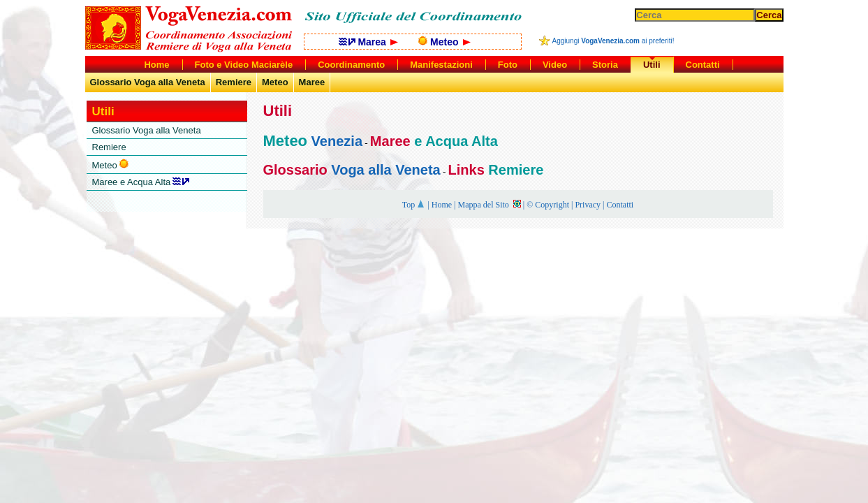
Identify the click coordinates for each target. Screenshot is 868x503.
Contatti (620, 205)
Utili (652, 65)
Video (555, 65)
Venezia (335, 141)
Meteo (444, 42)
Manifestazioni (441, 65)
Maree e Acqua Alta (141, 182)
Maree (312, 82)
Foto (508, 65)
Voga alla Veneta (384, 170)
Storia (605, 65)
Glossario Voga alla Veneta (148, 82)
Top (414, 205)
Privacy (588, 205)
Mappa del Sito (489, 205)
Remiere (234, 82)
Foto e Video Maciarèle (244, 65)
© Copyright (548, 205)
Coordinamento (351, 65)
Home (442, 205)
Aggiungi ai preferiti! (613, 41)
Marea (368, 42)
